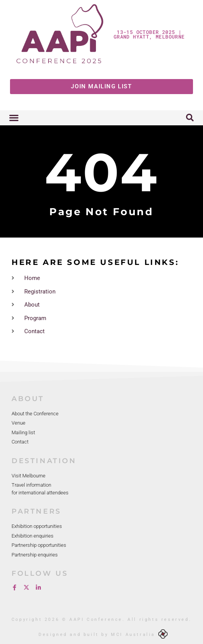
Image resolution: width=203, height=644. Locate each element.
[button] (14, 118)
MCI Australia (133, 635)
